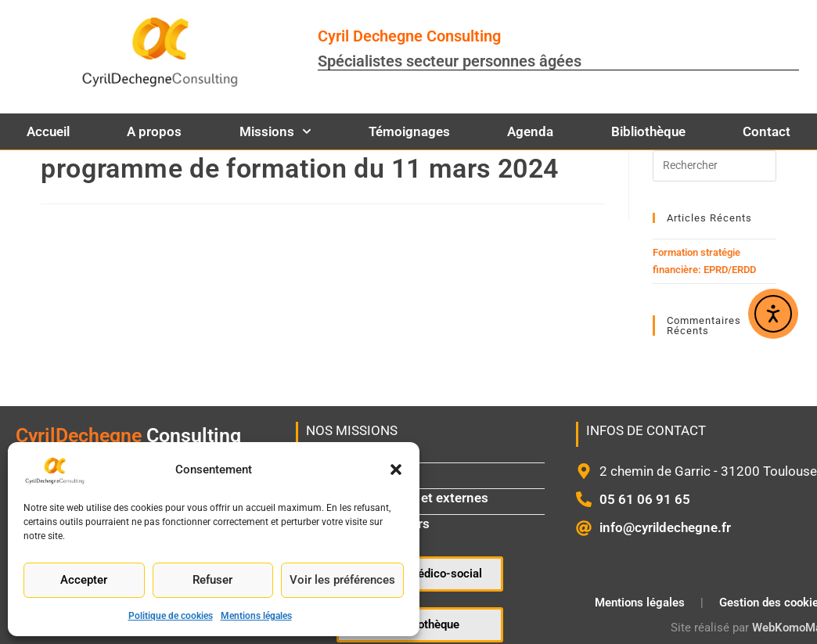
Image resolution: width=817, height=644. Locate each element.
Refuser (212, 580)
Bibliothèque (648, 131)
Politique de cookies (171, 616)
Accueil (48, 131)
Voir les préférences (342, 580)
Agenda (530, 131)
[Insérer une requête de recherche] (714, 166)
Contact (767, 131)
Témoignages (409, 131)
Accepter (84, 580)
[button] (396, 470)
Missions (275, 131)
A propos (154, 131)
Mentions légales (256, 616)
